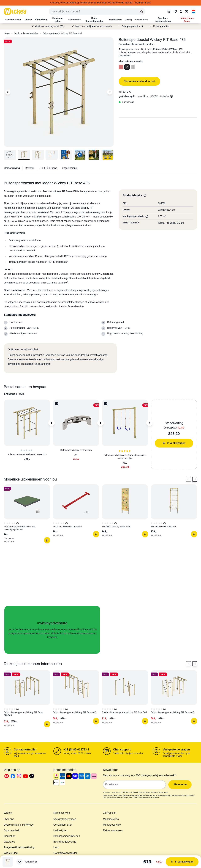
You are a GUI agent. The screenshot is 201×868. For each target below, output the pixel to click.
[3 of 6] (126, 700)
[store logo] (15, 11)
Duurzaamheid (12, 830)
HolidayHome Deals (187, 20)
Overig (128, 20)
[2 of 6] (77, 700)
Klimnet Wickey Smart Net (164, 527)
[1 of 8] (28, 515)
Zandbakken (115, 20)
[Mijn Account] (181, 11)
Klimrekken (41, 20)
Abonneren (180, 784)
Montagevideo (111, 819)
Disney (28, 20)
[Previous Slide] (188, 479)
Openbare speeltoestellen (163, 20)
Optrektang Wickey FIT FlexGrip (76, 450)
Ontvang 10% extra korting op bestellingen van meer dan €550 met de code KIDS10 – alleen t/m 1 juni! (101, 3)
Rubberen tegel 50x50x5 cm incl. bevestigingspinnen (20, 528)
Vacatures (9, 842)
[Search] (142, 11)
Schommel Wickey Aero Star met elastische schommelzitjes (125, 457)
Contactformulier (25, 750)
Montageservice (112, 825)
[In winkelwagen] (47, 540)
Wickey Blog (11, 853)
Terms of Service (158, 792)
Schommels (75, 20)
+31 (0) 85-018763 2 (76, 750)
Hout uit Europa (48, 168)
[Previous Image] (8, 92)
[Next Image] (110, 92)
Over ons (9, 819)
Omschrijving (12, 168)
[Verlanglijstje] (27, 862)
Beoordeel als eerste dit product (136, 44)
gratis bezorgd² (127, 96)
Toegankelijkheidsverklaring (19, 847)
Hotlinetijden (60, 830)
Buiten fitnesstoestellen (95, 20)
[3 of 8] (126, 515)
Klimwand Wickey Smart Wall (116, 527)
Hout (56, 847)
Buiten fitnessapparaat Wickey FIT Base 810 (74, 712)
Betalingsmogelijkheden (67, 836)
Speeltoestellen (13, 20)
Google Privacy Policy (141, 792)
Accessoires (141, 20)
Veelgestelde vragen (176, 750)
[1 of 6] (28, 700)
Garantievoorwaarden (65, 853)
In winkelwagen (174, 443)
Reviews (30, 168)
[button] (193, 11)
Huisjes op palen (58, 20)
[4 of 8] (175, 515)
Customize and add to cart (139, 81)
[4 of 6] (175, 700)
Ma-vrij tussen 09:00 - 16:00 (77, 753)
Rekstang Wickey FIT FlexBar (67, 527)
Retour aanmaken (113, 830)
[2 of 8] (77, 515)
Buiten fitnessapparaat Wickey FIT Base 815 (172, 712)
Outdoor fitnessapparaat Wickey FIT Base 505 (124, 712)
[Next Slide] (195, 479)
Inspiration (10, 836)
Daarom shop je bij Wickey (19, 825)
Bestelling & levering (65, 842)
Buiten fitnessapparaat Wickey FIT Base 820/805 (23, 714)
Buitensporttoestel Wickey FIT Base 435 (62, 33)
